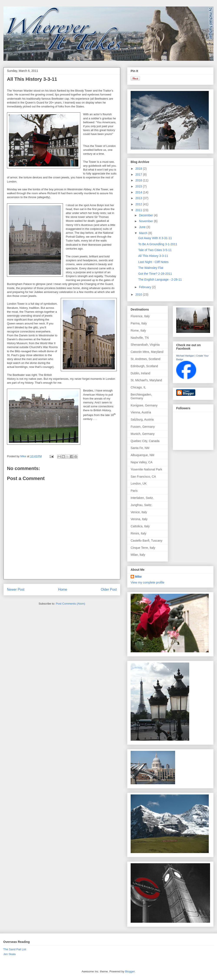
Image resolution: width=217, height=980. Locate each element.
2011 (139, 210)
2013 (139, 198)
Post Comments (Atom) (70, 604)
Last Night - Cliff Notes (153, 262)
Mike (138, 577)
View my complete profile (147, 582)
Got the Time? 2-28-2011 (155, 274)
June (143, 227)
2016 (139, 180)
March (144, 233)
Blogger (130, 971)
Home (63, 589)
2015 (139, 186)
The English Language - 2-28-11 (160, 280)
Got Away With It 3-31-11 (155, 238)
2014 (139, 192)
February (145, 287)
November (146, 221)
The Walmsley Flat (151, 268)
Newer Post (16, 589)
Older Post (109, 589)
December (146, 215)
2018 (139, 169)
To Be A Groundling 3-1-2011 (158, 244)
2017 (139, 174)
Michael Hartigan (185, 356)
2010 (139, 294)
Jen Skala (9, 954)
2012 (139, 204)
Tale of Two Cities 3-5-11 (155, 250)
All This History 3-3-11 (153, 256)
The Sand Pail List (15, 949)
